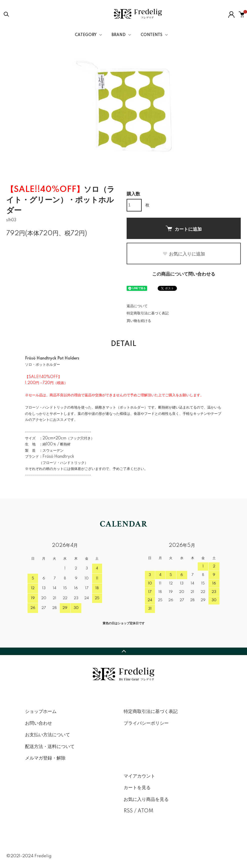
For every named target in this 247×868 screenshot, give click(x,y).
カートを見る (137, 788)
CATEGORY (86, 35)
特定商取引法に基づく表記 (148, 313)
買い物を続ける (139, 321)
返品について (137, 306)
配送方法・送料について (50, 747)
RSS (128, 811)
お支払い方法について (48, 735)
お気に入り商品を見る (146, 800)
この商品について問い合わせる (184, 274)
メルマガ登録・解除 (45, 758)
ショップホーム (41, 712)
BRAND (119, 35)
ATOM (146, 811)
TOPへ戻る (123, 651)
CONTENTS (152, 35)
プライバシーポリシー (146, 723)
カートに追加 (184, 229)
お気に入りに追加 (184, 254)
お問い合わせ (39, 723)
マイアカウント (139, 776)
